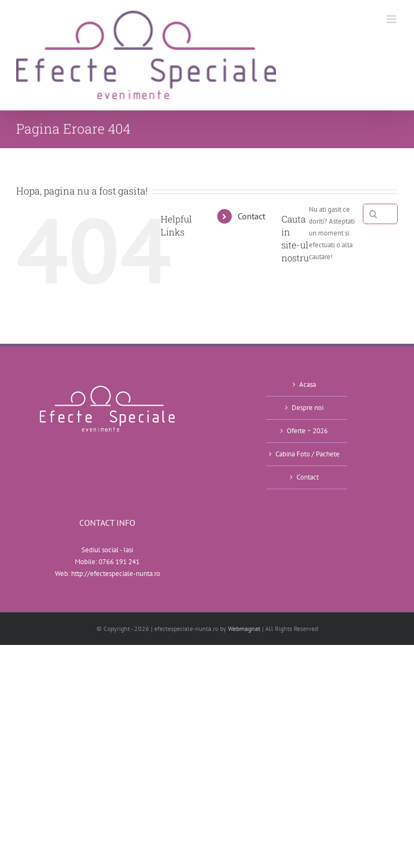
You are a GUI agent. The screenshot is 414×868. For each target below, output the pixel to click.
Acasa (308, 384)
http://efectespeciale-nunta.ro (116, 574)
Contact (251, 216)
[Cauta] (373, 214)
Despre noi (308, 408)
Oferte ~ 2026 (307, 431)
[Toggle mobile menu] (392, 19)
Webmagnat (244, 629)
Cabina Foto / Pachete (308, 454)
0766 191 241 (119, 562)
